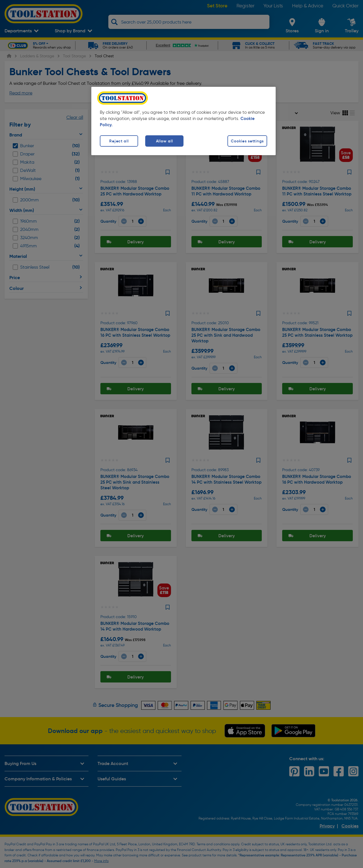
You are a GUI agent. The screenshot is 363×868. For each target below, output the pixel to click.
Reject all (119, 141)
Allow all (164, 141)
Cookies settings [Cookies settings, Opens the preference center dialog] (247, 141)
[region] (183, 121)
